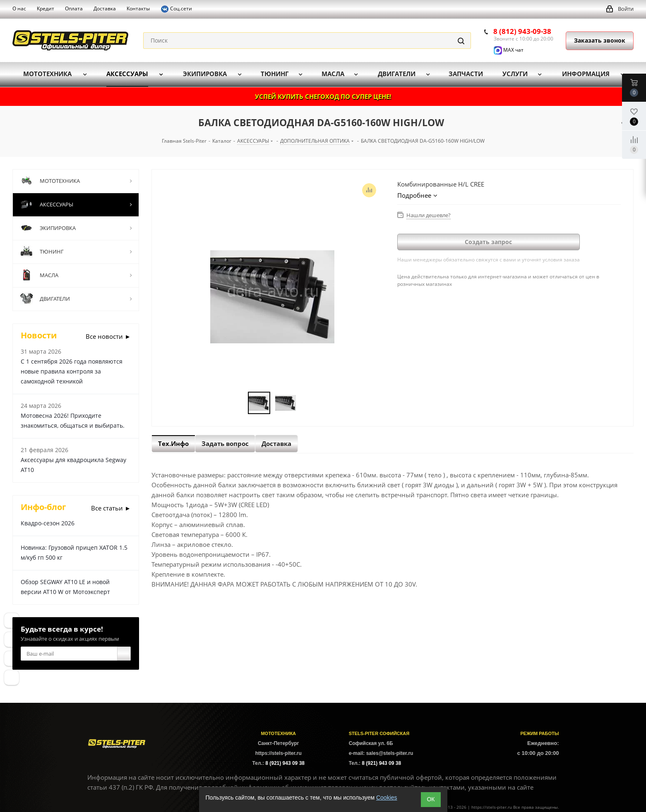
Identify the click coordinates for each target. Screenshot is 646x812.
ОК (431, 799)
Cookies (387, 798)
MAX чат (509, 50)
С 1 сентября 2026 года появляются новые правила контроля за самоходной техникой (72, 371)
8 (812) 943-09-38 (522, 31)
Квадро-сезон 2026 (48, 523)
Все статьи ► (111, 508)
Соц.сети (176, 9)
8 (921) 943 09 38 (285, 763)
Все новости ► (108, 336)
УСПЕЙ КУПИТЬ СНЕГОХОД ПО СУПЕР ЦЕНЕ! (323, 96)
